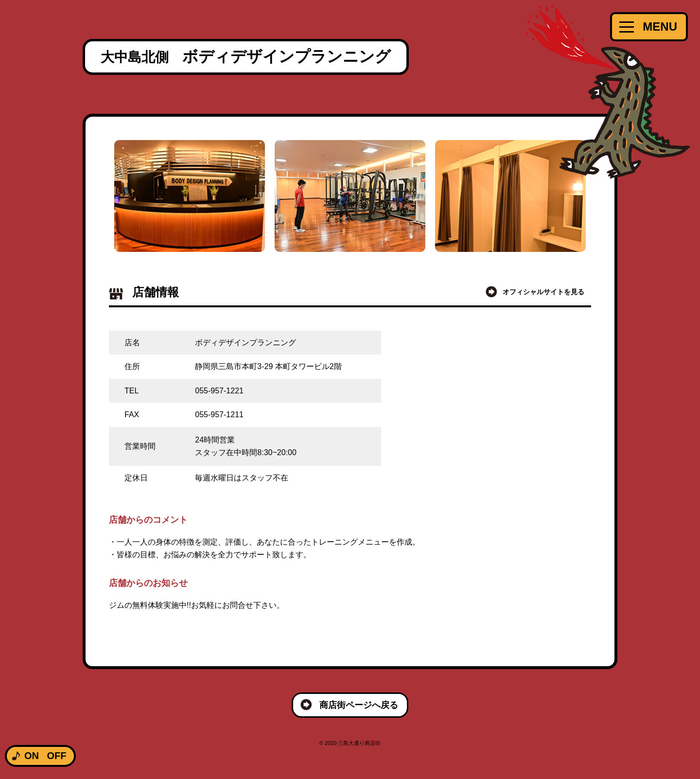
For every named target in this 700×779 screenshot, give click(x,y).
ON (32, 756)
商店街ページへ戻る (359, 705)
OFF (56, 756)
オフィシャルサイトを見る (543, 292)
